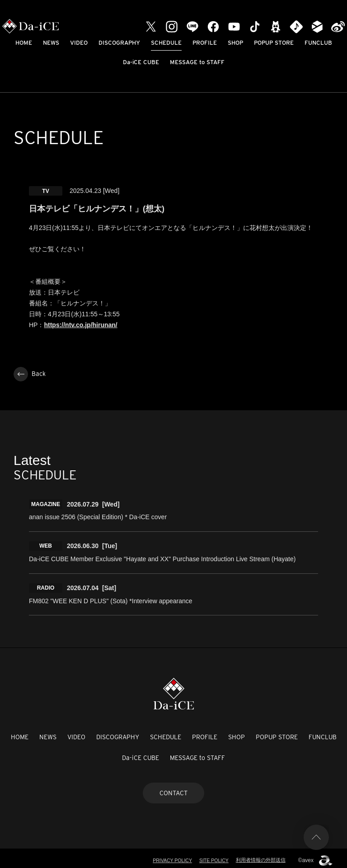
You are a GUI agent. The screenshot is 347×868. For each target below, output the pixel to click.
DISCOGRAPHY (119, 43)
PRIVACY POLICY (170, 856)
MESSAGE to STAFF (197, 62)
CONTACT (173, 789)
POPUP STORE (274, 43)
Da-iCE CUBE (141, 62)
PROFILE (205, 43)
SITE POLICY (213, 856)
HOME (24, 43)
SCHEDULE (166, 43)
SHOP (235, 43)
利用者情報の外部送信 (261, 856)
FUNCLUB (318, 43)
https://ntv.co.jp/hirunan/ (80, 325)
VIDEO (79, 43)
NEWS (51, 43)
